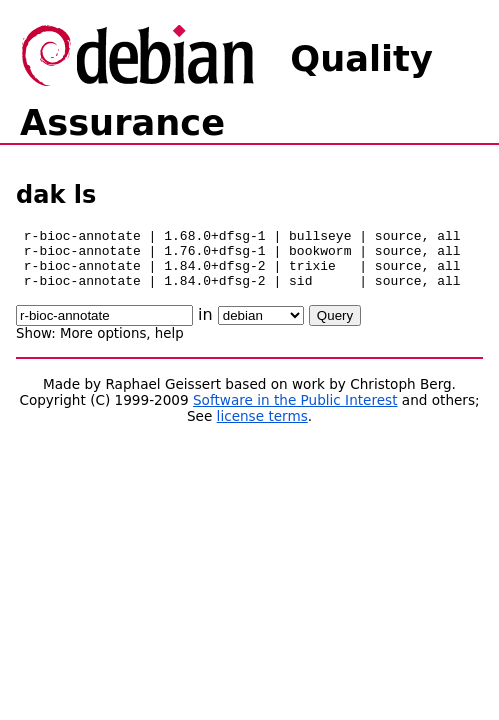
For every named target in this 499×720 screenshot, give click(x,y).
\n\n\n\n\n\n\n (261, 327)
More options (103, 345)
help (169, 345)
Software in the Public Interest (295, 412)
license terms (262, 428)
